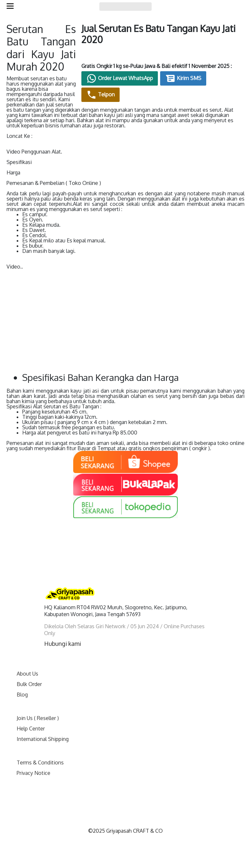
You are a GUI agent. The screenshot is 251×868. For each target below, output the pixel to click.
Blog (22, 693)
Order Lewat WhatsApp (135, 85)
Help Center (31, 727)
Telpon (116, 101)
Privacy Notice (33, 771)
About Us (27, 672)
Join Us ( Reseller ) (38, 716)
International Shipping (43, 737)
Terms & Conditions (40, 761)
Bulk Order (29, 682)
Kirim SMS (198, 85)
